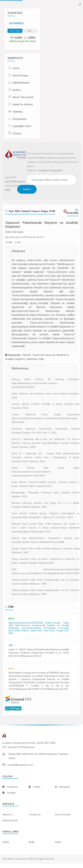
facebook (12, 791)
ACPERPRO (16, 23)
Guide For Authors (23, 104)
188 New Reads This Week (22, 41)
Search (27, 189)
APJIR (31, 847)
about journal (10, 825)
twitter (37, 791)
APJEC (58, 847)
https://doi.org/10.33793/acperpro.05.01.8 (24, 237)
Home (16, 68)
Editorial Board (21, 83)
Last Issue (15, 31)
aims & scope (62, 819)
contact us (35, 819)
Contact (17, 133)
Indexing (17, 112)
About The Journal (23, 97)
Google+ (12, 797)
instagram (65, 791)
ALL (30, 31)
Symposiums (19, 119)
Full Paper (15, 713)
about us (7, 819)
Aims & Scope (20, 75)
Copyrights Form (22, 126)
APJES (6, 847)
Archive (17, 90)
